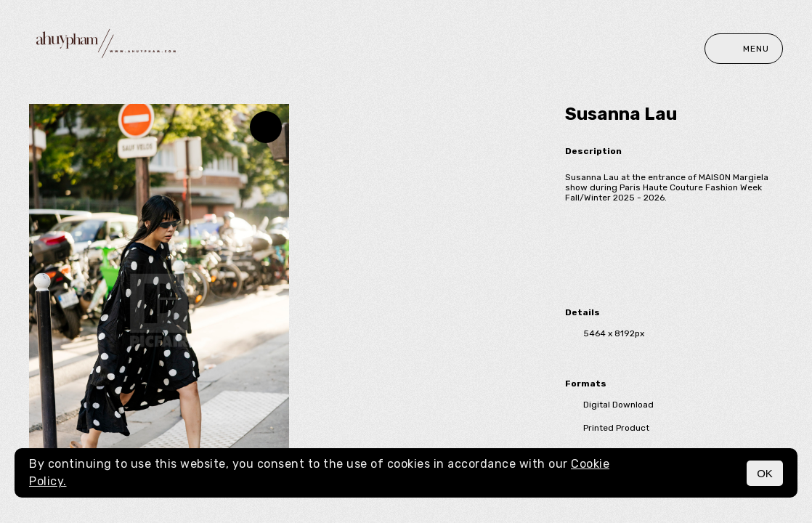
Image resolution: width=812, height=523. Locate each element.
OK (765, 473)
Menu (744, 49)
